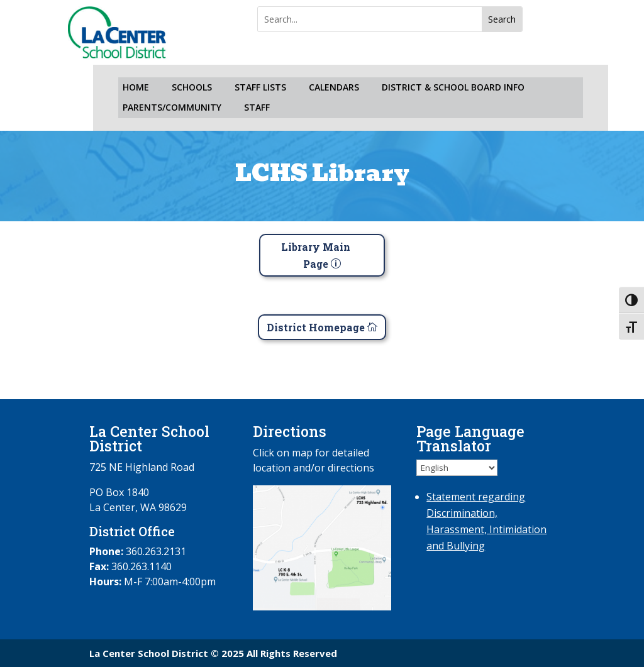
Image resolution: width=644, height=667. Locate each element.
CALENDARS (334, 88)
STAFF (257, 108)
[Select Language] (457, 468)
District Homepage (316, 327)
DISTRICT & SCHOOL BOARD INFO (453, 88)
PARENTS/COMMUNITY (172, 108)
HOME (136, 88)
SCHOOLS (192, 88)
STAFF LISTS (260, 88)
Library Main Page (316, 255)
